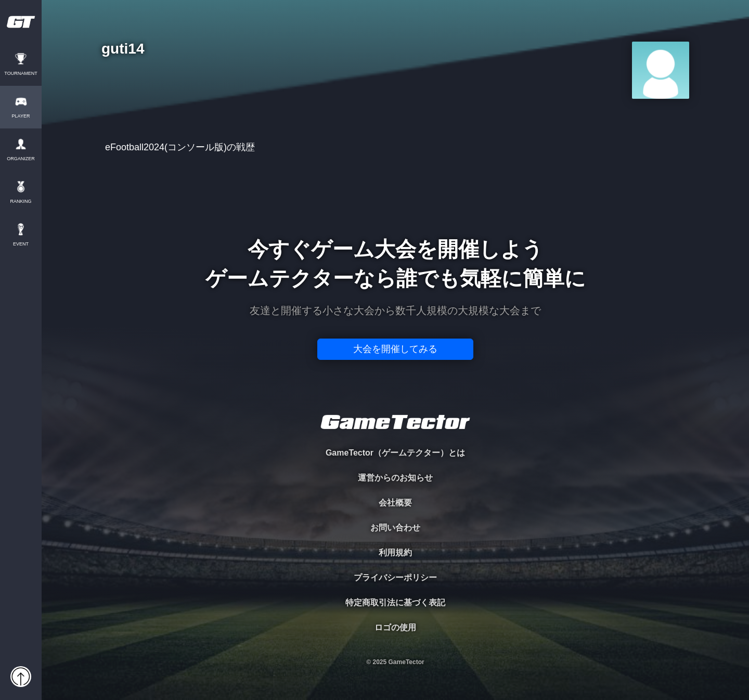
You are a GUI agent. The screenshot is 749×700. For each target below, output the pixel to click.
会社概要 (395, 503)
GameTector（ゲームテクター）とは (395, 453)
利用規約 (395, 553)
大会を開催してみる (395, 349)
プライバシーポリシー (395, 578)
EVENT (21, 244)
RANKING (21, 202)
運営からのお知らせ (395, 478)
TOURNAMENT (21, 74)
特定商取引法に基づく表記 (395, 602)
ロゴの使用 (395, 627)
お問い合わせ (395, 528)
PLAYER (21, 116)
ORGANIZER (21, 159)
